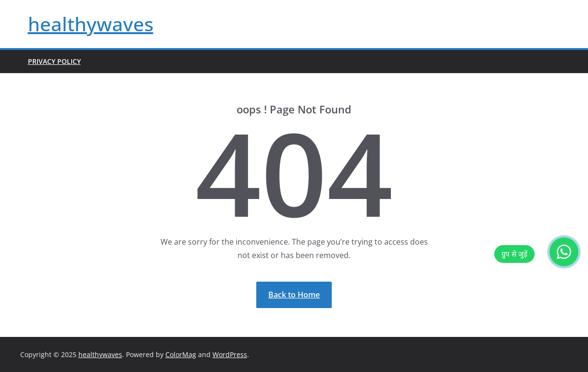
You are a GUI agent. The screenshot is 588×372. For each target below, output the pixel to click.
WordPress (230, 354)
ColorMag (181, 354)
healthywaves (91, 24)
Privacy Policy (54, 61)
